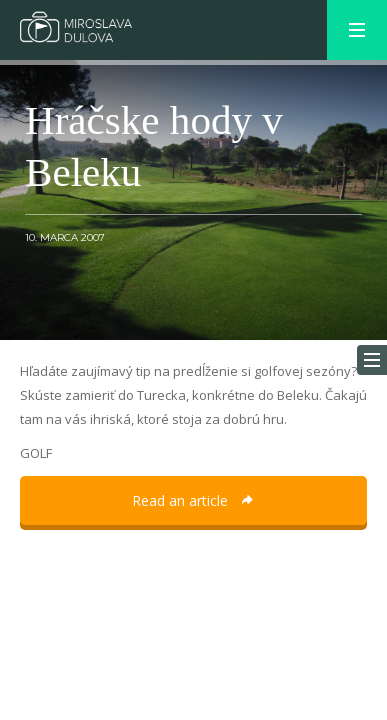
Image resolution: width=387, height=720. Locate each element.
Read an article (194, 500)
